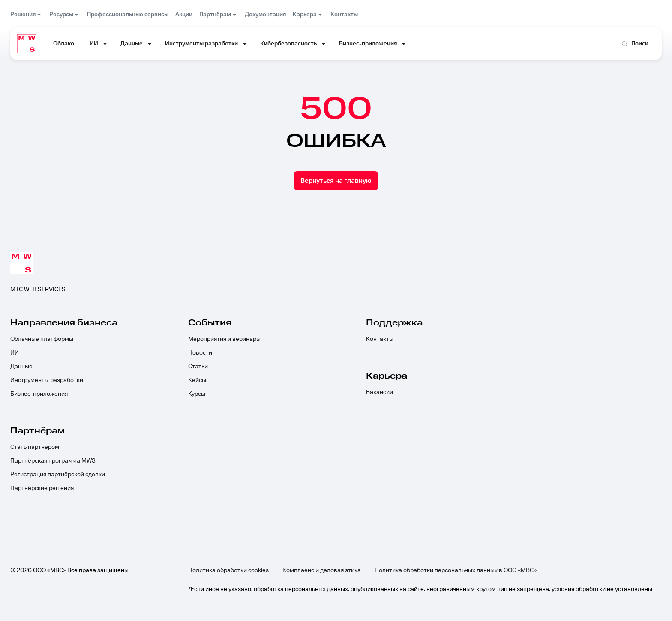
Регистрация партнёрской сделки (58, 475)
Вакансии (379, 392)
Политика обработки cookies (228, 570)
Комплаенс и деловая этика (322, 570)
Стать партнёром (35, 447)
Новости (200, 353)
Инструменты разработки (47, 380)
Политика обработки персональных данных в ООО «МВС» (456, 570)
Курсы (197, 394)
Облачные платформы (42, 339)
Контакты (380, 339)
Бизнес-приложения (39, 394)
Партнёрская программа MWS (53, 461)
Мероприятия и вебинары (224, 339)
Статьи (198, 367)
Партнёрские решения (42, 488)
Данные (21, 367)
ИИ (15, 353)
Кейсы (197, 380)
